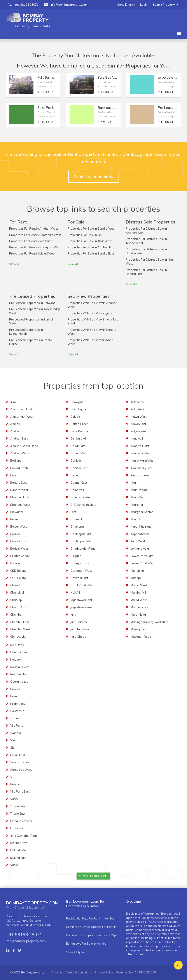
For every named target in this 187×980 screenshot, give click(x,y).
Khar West (138, 497)
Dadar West (79, 453)
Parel (14, 696)
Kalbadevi (137, 409)
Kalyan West (139, 431)
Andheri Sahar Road (24, 446)
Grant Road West (82, 585)
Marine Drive (19, 843)
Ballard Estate (20, 468)
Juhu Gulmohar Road (24, 836)
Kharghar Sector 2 (143, 512)
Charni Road (19, 607)
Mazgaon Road (141, 637)
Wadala (16, 733)
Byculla (15, 563)
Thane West (18, 806)
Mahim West (139, 585)
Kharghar (137, 505)
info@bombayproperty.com (69, 5)
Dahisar (76, 461)
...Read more (135, 954)
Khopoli (136, 519)
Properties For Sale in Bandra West (91, 229)
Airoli (14, 402)
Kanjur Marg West (142, 461)
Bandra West (19, 490)
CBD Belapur (19, 571)
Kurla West (138, 541)
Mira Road (17, 645)
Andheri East (19, 438)
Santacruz (17, 711)
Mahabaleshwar (21, 821)
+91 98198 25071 (26, 5)
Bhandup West (20, 505)
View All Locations (93, 876)
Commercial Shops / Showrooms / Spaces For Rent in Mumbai (93, 935)
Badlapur (16, 461)
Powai (15, 784)
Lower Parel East (142, 556)
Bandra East (18, 483)
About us (57, 972)
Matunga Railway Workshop (149, 622)
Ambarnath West (22, 417)
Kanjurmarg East (142, 468)
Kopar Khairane (141, 526)
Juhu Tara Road (80, 629)
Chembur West (20, 629)
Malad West (139, 600)
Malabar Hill (139, 592)
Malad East (18, 755)
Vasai (14, 865)
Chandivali (17, 592)
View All (15, 264)
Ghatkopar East (81, 534)
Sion (13, 748)
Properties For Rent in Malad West (32, 253)
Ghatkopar (78, 526)
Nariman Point (20, 667)
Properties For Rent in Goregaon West (35, 247)
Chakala (16, 585)
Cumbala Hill (79, 438)
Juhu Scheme (79, 622)
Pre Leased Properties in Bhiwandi (33, 303)
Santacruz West (21, 770)
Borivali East (18, 541)
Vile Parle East (20, 791)
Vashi (14, 799)
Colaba (75, 417)
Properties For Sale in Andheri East (91, 247)
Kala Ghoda (78, 637)
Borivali (15, 534)
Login (144, 5)
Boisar (15, 519)
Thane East (18, 814)
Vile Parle (17, 725)
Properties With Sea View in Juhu (90, 313)
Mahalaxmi (138, 571)
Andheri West (20, 453)
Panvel (15, 689)
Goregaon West (81, 571)
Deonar (76, 475)
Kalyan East (138, 424)
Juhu (73, 615)
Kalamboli (137, 402)
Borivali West (19, 549)
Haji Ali (75, 592)
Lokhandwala (140, 549)
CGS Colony (18, 578)
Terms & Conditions (79, 972)
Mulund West (19, 850)
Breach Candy (20, 556)
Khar (134, 483)
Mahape (136, 578)
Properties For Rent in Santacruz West (35, 235)
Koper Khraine (140, 534)
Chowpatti (77, 402)
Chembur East (20, 622)
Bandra (15, 475)
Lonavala (17, 828)
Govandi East (79, 578)
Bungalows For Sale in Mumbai (87, 944)
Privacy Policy (104, 972)
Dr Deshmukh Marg (83, 505)
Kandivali (137, 438)
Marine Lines (139, 607)
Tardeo (15, 718)
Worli (14, 740)
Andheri (16, 431)
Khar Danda (139, 490)
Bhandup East (20, 497)
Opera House (19, 682)
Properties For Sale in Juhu (85, 235)
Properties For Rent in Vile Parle (31, 241)
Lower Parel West (143, 563)
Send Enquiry (126, 5)
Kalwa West (139, 417)
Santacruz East (20, 762)
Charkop (16, 600)
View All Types (76, 952)
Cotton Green (80, 424)
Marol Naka (138, 615)
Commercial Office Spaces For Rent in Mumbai (93, 927)
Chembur (16, 615)
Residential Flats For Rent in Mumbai (90, 918)
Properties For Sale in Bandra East (91, 253)
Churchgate (78, 409)
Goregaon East (80, 563)
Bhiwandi (17, 512)
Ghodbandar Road (83, 549)
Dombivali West (81, 497)
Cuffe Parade (79, 431)
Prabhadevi (18, 704)
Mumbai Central (21, 652)
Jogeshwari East (81, 600)
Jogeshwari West (82, 607)
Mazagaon (138, 629)
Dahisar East (79, 468)
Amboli (15, 424)
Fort (73, 512)
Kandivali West (141, 453)
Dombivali (77, 490)
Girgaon (76, 556)
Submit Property (166, 5)
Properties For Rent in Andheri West (34, 229)
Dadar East (78, 446)
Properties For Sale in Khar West (90, 241)
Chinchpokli (18, 637)
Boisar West (18, 526)
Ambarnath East (21, 409)
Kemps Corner (140, 475)
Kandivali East (140, 446)
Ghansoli (76, 519)
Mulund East (18, 858)
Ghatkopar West (81, 541)
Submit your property (94, 177)
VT (12, 777)
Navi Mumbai (19, 674)
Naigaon (16, 660)
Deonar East (79, 483)
